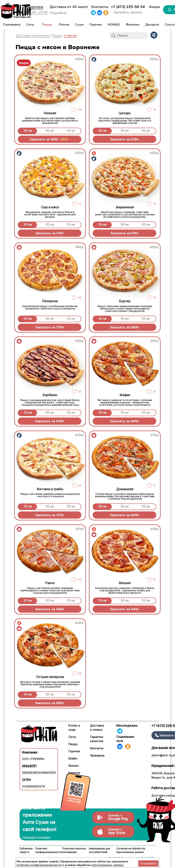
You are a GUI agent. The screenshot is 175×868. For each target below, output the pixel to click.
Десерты (152, 25)
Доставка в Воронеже (33, 35)
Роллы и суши (74, 728)
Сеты (30, 25)
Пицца (47, 25)
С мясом (70, 35)
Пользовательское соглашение (74, 850)
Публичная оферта (26, 850)
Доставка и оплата (97, 728)
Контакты (100, 7)
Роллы (64, 25)
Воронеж (35, 7)
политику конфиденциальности (39, 865)
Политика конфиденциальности (49, 850)
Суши (79, 25)
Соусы (170, 25)
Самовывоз (12, 25)
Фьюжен (133, 25)
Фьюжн (73, 766)
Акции (154, 7)
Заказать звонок (128, 12)
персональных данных (108, 865)
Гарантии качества (97, 739)
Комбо (73, 758)
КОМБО (114, 25)
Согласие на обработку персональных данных (131, 850)
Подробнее (58, 13)
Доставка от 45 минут (69, 7)
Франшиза (97, 755)
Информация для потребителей (99, 850)
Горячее (96, 25)
